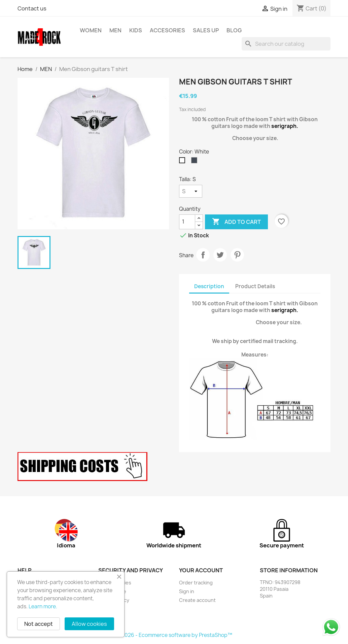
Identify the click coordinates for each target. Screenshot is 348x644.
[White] (183, 162)
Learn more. (43, 606)
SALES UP (206, 30)
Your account (201, 570)
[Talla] (191, 191)
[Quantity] (187, 222)
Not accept (39, 624)
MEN (115, 30)
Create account (197, 600)
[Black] (196, 162)
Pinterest (237, 255)
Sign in (187, 591)
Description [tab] (209, 286)
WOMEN (91, 30)
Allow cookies (89, 624)
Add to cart (236, 222)
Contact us (32, 8)
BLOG (234, 30)
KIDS (136, 30)
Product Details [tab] (255, 286)
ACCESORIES (167, 30)
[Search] (286, 44)
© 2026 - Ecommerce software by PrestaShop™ (174, 635)
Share (203, 255)
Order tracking (196, 583)
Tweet (220, 255)
